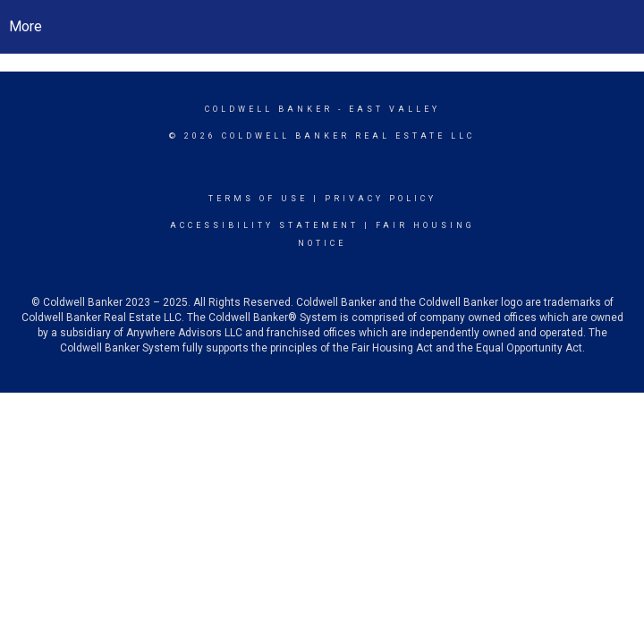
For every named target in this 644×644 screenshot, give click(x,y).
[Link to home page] (322, 27)
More (25, 26)
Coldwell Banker (269, 109)
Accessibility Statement (264, 225)
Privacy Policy (381, 199)
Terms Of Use (258, 199)
